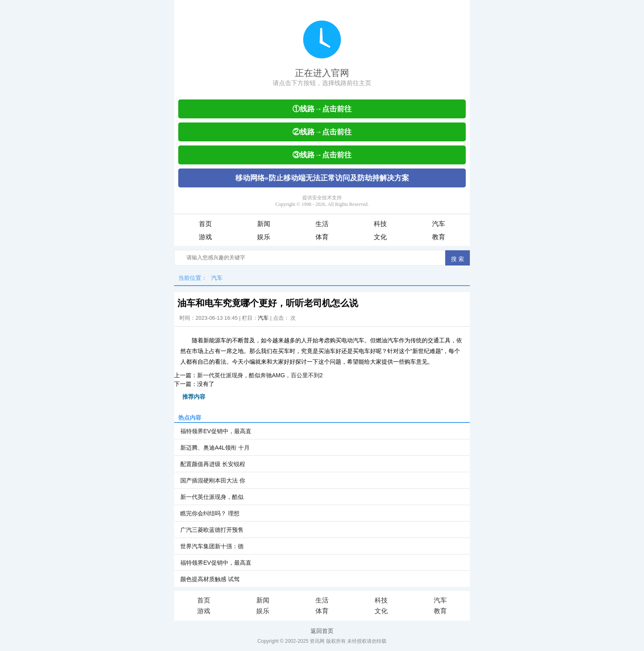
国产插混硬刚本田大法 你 (213, 480)
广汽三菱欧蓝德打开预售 (212, 530)
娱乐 (264, 237)
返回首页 (322, 631)
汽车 (439, 224)
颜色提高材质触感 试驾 (210, 579)
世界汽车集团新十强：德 (212, 546)
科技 (380, 224)
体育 (322, 237)
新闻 (264, 224)
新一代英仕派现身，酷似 (212, 497)
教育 (439, 237)
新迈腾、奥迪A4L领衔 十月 (215, 448)
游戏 (205, 237)
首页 (205, 224)
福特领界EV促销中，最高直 (216, 431)
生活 (322, 224)
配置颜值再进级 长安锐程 (213, 464)
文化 (380, 237)
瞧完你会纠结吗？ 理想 (210, 513)
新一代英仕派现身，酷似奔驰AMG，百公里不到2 (260, 375)
